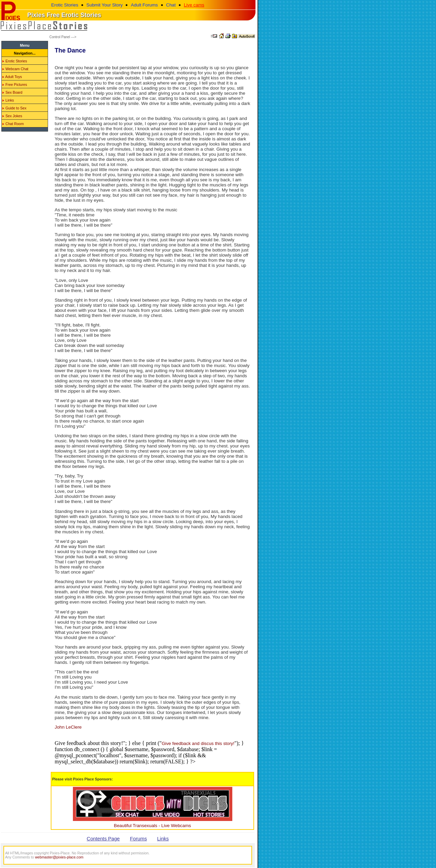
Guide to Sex (14, 108)
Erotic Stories (65, 5)
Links (8, 100)
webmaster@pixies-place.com (59, 857)
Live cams (194, 5)
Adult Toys (12, 77)
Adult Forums (144, 5)
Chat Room (13, 124)
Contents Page (103, 839)
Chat (171, 5)
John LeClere (68, 727)
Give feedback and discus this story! (198, 743)
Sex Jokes (12, 116)
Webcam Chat (15, 69)
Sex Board (12, 92)
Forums (139, 839)
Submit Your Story (105, 5)
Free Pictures (15, 85)
